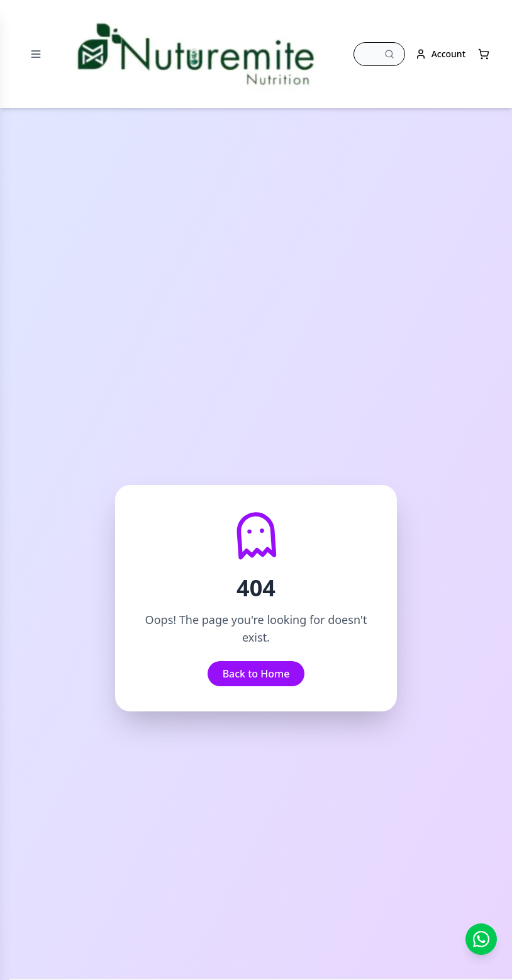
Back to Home (256, 674)
